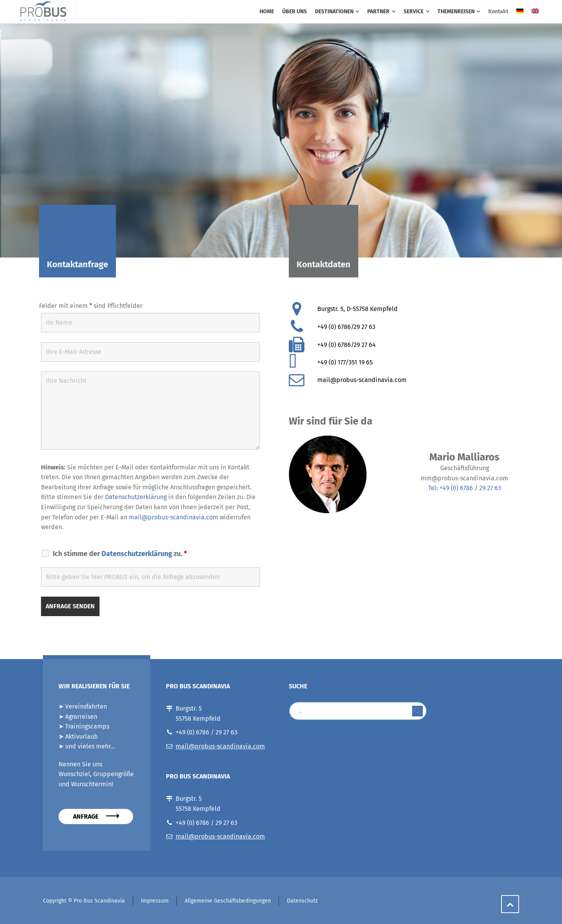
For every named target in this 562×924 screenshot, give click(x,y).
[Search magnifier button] (418, 711)
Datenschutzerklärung (136, 497)
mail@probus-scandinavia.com (173, 517)
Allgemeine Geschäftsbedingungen (228, 901)
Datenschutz (302, 901)
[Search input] (354, 711)
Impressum (155, 901)
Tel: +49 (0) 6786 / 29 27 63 (465, 488)
